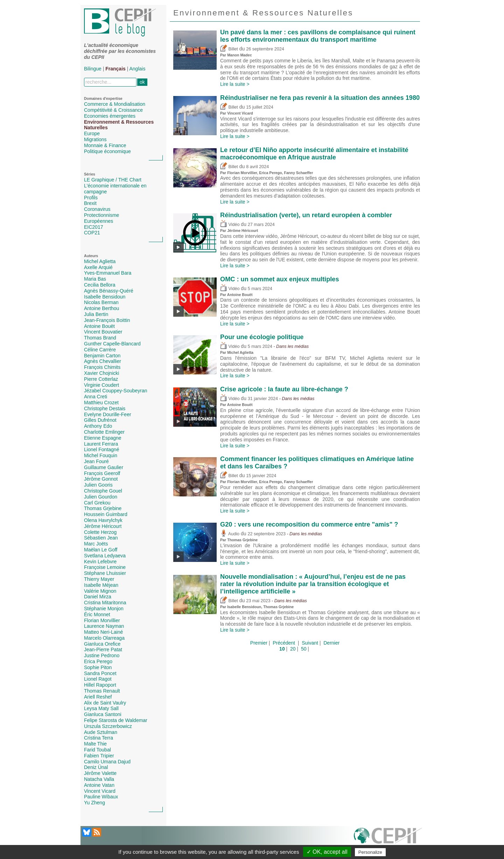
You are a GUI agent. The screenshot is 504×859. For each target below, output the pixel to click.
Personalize (370, 852)
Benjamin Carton (102, 356)
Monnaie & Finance (105, 145)
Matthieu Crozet (101, 403)
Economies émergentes (110, 116)
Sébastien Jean (101, 538)
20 (293, 649)
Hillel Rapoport (100, 685)
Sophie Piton (98, 667)
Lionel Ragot (98, 679)
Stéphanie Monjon (104, 609)
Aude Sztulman (101, 732)
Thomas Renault (102, 691)
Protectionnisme (101, 215)
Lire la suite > (235, 84)
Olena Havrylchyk (103, 520)
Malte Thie (95, 744)
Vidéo (230, 225)
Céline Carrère (100, 350)
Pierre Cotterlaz (101, 379)
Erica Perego (98, 661)
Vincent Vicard (100, 791)
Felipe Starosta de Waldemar (116, 720)
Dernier (331, 643)
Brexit (90, 203)
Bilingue (93, 69)
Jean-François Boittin (107, 320)
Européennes (99, 221)
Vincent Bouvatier (103, 332)
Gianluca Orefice (102, 644)
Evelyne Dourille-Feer (108, 414)
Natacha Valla (99, 779)
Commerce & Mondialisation (115, 104)
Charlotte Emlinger (104, 432)
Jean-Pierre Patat (103, 650)
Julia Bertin (96, 314)
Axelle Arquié (98, 267)
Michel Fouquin (101, 455)
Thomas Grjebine (103, 508)
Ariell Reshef (98, 697)
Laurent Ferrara (101, 444)
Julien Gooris (98, 485)
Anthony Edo (98, 426)
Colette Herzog (100, 532)
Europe (92, 133)
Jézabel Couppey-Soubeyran (116, 391)
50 (304, 649)
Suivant (310, 643)
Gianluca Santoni (103, 714)
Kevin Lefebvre (100, 562)
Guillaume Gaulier (104, 467)
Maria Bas (95, 279)
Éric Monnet (97, 614)
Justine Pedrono (102, 655)
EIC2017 (93, 227)
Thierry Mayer (99, 579)
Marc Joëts (96, 544)
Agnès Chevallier (103, 361)
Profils (91, 198)
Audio (230, 534)
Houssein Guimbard (106, 514)
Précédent (284, 643)
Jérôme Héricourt (103, 526)
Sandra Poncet (100, 673)
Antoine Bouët (99, 326)
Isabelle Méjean (101, 585)
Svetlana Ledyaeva (105, 556)
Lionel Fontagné (101, 449)
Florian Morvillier (102, 620)
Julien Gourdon (101, 497)
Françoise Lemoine (105, 567)
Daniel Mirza (98, 597)
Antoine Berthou (101, 308)
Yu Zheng (94, 803)
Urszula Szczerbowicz (108, 726)
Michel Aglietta (100, 261)
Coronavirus (97, 209)
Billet (229, 49)
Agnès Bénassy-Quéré (109, 291)
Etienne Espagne (103, 438)
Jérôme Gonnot (101, 479)
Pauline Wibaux (101, 797)
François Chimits (102, 367)
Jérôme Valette (100, 773)
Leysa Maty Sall (101, 708)
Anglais (138, 69)
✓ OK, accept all (327, 852)
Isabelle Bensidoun (105, 297)
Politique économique (107, 151)
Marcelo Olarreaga (104, 638)
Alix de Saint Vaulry (105, 703)
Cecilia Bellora (100, 285)
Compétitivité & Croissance (113, 110)
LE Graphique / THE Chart (113, 180)
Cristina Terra (99, 738)
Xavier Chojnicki (101, 373)
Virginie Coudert (101, 385)
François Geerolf (102, 473)
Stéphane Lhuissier (105, 573)
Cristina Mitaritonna (105, 603)
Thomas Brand (100, 338)
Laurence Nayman (104, 626)
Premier (259, 643)
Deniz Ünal (96, 767)
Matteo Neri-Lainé (103, 632)
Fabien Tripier (99, 756)
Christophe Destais (105, 408)
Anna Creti (96, 397)
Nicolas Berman (101, 302)
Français (115, 69)
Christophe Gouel (103, 491)
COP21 (92, 233)
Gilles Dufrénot (100, 420)
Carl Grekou (97, 503)
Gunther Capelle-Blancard (112, 344)
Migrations (95, 139)
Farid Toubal (97, 750)
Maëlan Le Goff (101, 550)
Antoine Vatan (99, 785)
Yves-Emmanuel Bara (108, 273)
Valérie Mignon (100, 591)
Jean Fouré (96, 461)
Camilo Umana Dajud (107, 762)
